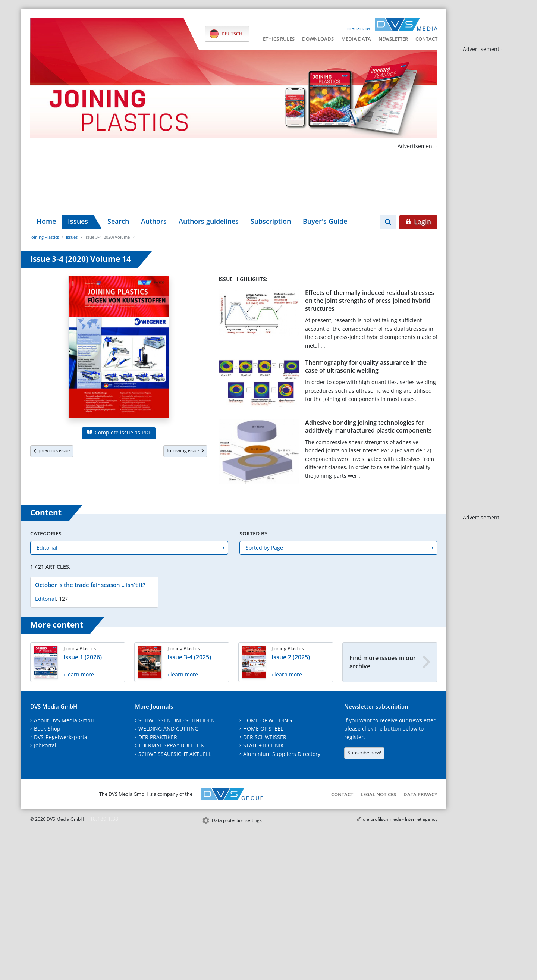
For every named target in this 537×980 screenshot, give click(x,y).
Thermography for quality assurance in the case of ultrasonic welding (366, 366)
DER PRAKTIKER (158, 737)
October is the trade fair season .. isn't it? (90, 585)
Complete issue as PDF (119, 432)
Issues (78, 221)
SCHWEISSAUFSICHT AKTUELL (175, 754)
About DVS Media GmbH (64, 720)
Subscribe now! (364, 753)
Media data (356, 39)
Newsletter (393, 39)
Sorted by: (254, 533)
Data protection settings (237, 820)
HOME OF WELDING (268, 720)
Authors (154, 221)
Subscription (271, 221)
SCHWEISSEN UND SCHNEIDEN (177, 720)
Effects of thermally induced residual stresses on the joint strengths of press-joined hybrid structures (370, 301)
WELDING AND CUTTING (168, 728)
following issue (185, 450)
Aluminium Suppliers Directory (282, 754)
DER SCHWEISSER (265, 737)
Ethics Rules (279, 39)
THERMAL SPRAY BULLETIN (172, 745)
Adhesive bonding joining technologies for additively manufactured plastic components (368, 426)
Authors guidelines (209, 221)
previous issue (52, 450)
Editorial (45, 599)
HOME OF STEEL (263, 728)
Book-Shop (47, 728)
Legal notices (378, 794)
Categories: (47, 533)
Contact (426, 39)
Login (418, 222)
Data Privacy (420, 794)
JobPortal (45, 745)
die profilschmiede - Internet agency (400, 819)
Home (46, 221)
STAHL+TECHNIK (263, 745)
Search (118, 221)
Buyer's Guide (325, 221)
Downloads (318, 39)
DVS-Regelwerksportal (61, 737)
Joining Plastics (45, 237)
